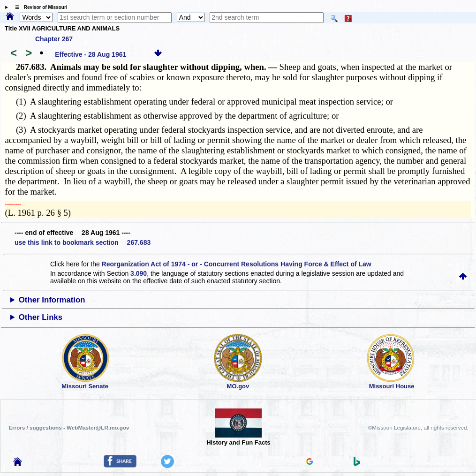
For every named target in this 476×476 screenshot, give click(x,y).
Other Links (41, 317)
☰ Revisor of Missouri (39, 7)
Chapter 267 (54, 39)
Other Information (52, 300)
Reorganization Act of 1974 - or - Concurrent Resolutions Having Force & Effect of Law (237, 264)
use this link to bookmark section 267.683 (83, 242)
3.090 (139, 273)
